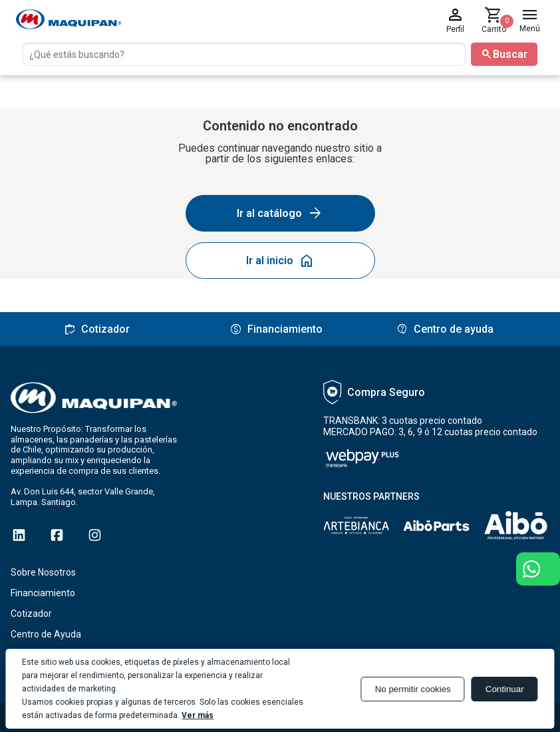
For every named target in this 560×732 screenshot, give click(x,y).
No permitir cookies (413, 689)
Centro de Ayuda (46, 634)
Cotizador (31, 614)
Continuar (505, 689)
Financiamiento (43, 593)
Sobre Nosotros (43, 572)
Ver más (198, 715)
